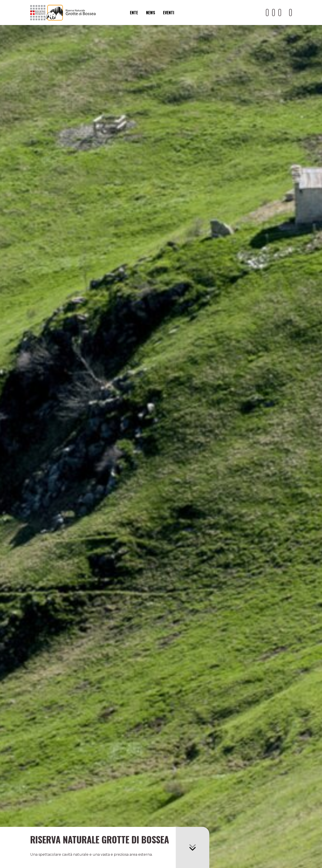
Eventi (169, 13)
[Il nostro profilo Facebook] (273, 13)
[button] (193, 847)
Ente (134, 13)
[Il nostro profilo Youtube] (267, 13)
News (150, 13)
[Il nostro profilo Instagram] (280, 13)
